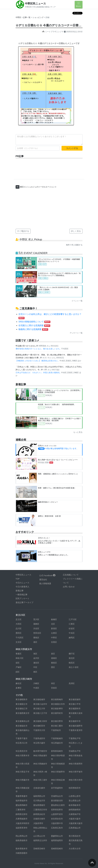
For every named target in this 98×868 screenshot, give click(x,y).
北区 (53, 624)
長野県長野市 (57, 810)
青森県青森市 (22, 796)
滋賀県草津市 (22, 828)
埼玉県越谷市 (57, 743)
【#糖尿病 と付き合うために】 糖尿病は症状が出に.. (38, 361)
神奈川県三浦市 (40, 780)
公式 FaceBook (47, 575)
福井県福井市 (22, 801)
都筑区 (54, 663)
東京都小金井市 (40, 704)
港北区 (72, 658)
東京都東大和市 (40, 721)
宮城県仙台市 (57, 796)
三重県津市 (21, 810)
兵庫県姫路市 (22, 819)
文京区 (19, 642)
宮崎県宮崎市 (39, 849)
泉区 (53, 654)
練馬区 (72, 638)
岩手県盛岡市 (57, 788)
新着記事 (20, 591)
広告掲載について (71, 575)
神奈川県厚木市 (22, 756)
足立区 (19, 619)
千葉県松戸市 (75, 738)
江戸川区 (73, 619)
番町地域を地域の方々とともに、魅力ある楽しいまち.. (38, 349)
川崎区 (36, 683)
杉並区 (72, 628)
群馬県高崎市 (57, 751)
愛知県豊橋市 (39, 805)
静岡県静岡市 (75, 810)
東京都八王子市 (40, 713)
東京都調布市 (75, 709)
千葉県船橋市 (57, 738)
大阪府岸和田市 (22, 823)
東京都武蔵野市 (76, 726)
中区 (35, 667)
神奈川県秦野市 (58, 772)
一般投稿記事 (22, 595)
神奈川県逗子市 (22, 772)
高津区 (72, 683)
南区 (35, 672)
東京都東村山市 (22, 721)
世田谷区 (37, 633)
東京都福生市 (22, 726)
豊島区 (36, 638)
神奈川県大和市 (76, 780)
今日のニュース (22, 583)
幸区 (53, 683)
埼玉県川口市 (22, 743)
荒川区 (36, 619)
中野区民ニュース (35, 4)
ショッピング (38, 17)
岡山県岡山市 (22, 836)
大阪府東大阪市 (76, 823)
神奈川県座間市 (76, 764)
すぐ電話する (23, 231)
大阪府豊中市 (57, 823)
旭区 (35, 654)
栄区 (18, 663)
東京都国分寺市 (58, 704)
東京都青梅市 (57, 699)
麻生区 (19, 683)
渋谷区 (36, 628)
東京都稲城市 (39, 699)
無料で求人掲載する (74, 245)
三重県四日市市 (40, 810)
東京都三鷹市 (57, 726)
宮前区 (54, 688)
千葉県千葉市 (22, 738)
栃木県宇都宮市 (40, 751)
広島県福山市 (75, 828)
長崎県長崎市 (57, 849)
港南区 (54, 658)
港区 (35, 642)
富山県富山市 (75, 801)
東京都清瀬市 (75, 699)
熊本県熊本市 (22, 849)
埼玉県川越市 (39, 743)
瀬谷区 (36, 663)
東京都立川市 (39, 709)
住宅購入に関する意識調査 (34, 325)
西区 (53, 667)
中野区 (18, 17)
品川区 (19, 628)
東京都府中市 (75, 721)
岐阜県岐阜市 (75, 805)
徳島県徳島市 (22, 840)
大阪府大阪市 (75, 819)
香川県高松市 (75, 836)
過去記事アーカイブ (24, 602)
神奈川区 (20, 658)
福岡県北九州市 (40, 840)
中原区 (36, 688)
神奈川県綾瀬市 (40, 756)
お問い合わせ (69, 587)
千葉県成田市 (39, 738)
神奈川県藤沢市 (22, 780)
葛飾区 (36, 624)
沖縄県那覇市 (22, 853)
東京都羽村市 (57, 713)
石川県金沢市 (39, 801)
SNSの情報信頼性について (34, 322)
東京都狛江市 (22, 709)
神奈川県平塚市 (76, 772)
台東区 (54, 633)
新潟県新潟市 (57, 801)
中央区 (72, 633)
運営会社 (43, 580)
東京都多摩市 (57, 709)
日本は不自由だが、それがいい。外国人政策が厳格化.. (38, 373)
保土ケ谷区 (74, 667)
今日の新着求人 (22, 587)
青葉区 (19, 654)
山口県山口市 (39, 836)
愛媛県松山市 (57, 836)
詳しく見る (76, 231)
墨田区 (19, 633)
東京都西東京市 (22, 713)
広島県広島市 (57, 828)
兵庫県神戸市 (75, 814)
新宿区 (54, 628)
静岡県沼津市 (22, 814)
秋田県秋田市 (75, 788)
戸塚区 (19, 667)
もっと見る (78, 432)
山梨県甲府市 (57, 814)
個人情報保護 (45, 583)
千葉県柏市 (56, 730)
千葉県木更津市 (76, 730)
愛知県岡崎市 (22, 805)
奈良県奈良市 (57, 819)
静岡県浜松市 (39, 814)
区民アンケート (22, 598)
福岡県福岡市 (57, 840)
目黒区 (54, 642)
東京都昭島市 (22, 699)
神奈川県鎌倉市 (40, 764)
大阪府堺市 (38, 823)
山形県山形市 (75, 796)
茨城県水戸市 (75, 751)
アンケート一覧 (76, 333)
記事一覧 (27, 17)
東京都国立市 (22, 704)
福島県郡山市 (39, 796)
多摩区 (19, 688)
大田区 (19, 624)
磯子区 (72, 654)
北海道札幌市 (39, 788)
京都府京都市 (39, 819)
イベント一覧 (77, 301)
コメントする (72, 148)
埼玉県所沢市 (22, 751)
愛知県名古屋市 (58, 805)
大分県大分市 (75, 849)
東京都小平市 (75, 704)
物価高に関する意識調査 (33, 329)
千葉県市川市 (39, 730)
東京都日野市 (57, 721)
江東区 (72, 624)
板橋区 (54, 619)
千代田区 (20, 638)
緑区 (18, 672)
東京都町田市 (39, 726)
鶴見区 (72, 663)
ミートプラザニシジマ (53, 32)
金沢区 (36, 658)
